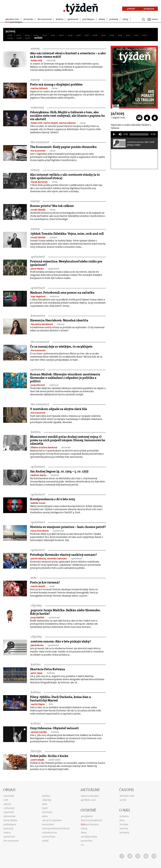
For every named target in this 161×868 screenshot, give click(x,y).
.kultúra (50, 673)
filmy (84, 833)
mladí (45, 841)
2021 (53, 35)
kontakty (124, 833)
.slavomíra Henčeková (42, 324)
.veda (52, 586)
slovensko (28, 19)
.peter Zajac (36, 673)
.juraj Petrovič (38, 385)
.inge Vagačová (38, 296)
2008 (19, 38)
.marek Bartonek (39, 182)
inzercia (124, 828)
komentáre (38, 316)
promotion (87, 841)
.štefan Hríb (36, 61)
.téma (54, 88)
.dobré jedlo (54, 760)
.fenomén (66, 447)
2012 (128, 35)
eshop (125, 19)
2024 (27, 35)
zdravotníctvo (50, 833)
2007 (28, 38)
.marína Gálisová (39, 88)
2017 (87, 35)
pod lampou (89, 19)
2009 (10, 38)
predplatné (87, 816)
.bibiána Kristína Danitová (44, 447)
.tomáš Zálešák (38, 210)
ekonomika (10, 816)
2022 (44, 35)
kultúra (60, 19)
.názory (61, 324)
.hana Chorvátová (40, 531)
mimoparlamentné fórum (56, 828)
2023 (36, 35)
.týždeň (53, 237)
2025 (19, 35)
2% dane (124, 824)
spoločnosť (73, 19)
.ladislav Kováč (38, 503)
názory (35, 49)
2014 (112, 35)
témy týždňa (10, 820)
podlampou (10, 824)
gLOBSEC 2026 (88, 800)
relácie (102, 19)
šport (45, 808)
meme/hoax (49, 837)
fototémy (47, 812)
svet (6, 800)
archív (38, 38)
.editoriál (51, 61)
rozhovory (37, 108)
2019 (70, 35)
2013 (120, 35)
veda (33, 578)
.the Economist (38, 151)
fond (122, 820)
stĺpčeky (36, 606)
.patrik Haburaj (38, 559)
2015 (103, 35)
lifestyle (36, 751)
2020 (61, 35)
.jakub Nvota (37, 645)
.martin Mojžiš (50, 123)
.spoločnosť (53, 269)
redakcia (124, 816)
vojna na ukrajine (90, 796)
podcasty (114, 19)
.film (51, 704)
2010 (144, 35)
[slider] (139, 134)
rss (83, 845)
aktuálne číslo (12, 19)
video (45, 816)
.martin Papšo (37, 704)
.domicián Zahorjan (57, 559)
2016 (95, 35)
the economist (45, 19)
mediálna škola (89, 837)
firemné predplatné (91, 820)
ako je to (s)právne (52, 820)
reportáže (9, 812)
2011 (136, 35)
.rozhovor (54, 296)
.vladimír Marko (38, 475)
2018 (78, 35)
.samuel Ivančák (39, 732)
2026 (10, 35)
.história (54, 475)
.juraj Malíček (37, 618)
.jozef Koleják (37, 760)
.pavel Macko (37, 269)
